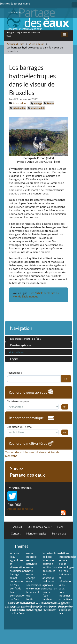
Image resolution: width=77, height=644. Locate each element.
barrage (38, 103)
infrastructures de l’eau (51, 555)
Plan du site (59, 533)
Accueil (18, 527)
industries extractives (65, 597)
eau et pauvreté (32, 562)
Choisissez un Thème (19, 427)
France (50, 103)
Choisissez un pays (18, 401)
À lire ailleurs (37, 44)
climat (14, 578)
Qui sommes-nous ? (40, 527)
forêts (30, 599)
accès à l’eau (14, 555)
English (14, 359)
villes (62, 585)
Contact (16, 533)
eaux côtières (64, 590)
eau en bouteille (31, 555)
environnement (35, 588)
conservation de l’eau (18, 597)
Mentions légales (36, 533)
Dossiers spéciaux (21, 345)
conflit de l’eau (16, 590)
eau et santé (30, 569)
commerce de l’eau (16, 583)
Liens (60, 527)
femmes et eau (33, 594)
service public (38, 108)
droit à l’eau (17, 613)
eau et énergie (31, 576)
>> (66, 379)
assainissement (19, 571)
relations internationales (68, 555)
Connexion (14, 12)
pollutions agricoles (48, 583)
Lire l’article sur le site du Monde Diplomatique (36, 295)
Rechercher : (14, 373)
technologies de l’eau (66, 569)
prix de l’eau (47, 594)
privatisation (19, 108)
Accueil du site (15, 44)
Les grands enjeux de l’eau (26, 339)
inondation (49, 560)
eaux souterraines (34, 583)
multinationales (52, 567)
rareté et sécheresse (49, 601)
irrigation (48, 564)
